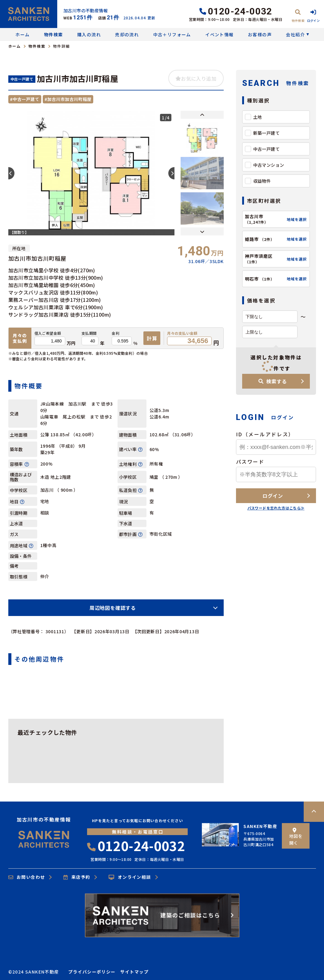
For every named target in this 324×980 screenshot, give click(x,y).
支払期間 (89, 333)
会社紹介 (295, 34)
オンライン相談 (130, 877)
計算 (152, 338)
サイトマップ (134, 972)
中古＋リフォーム (172, 34)
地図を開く (296, 837)
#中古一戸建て (25, 99)
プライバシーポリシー (92, 972)
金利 (116, 333)
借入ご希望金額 (48, 333)
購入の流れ (89, 34)
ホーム (22, 34)
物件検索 (54, 34)
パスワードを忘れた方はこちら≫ (276, 508)
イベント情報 (219, 34)
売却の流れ (127, 34)
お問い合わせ (27, 877)
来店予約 (77, 877)
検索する (273, 381)
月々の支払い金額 (182, 333)
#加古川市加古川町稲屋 (68, 99)
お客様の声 (260, 34)
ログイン (273, 496)
